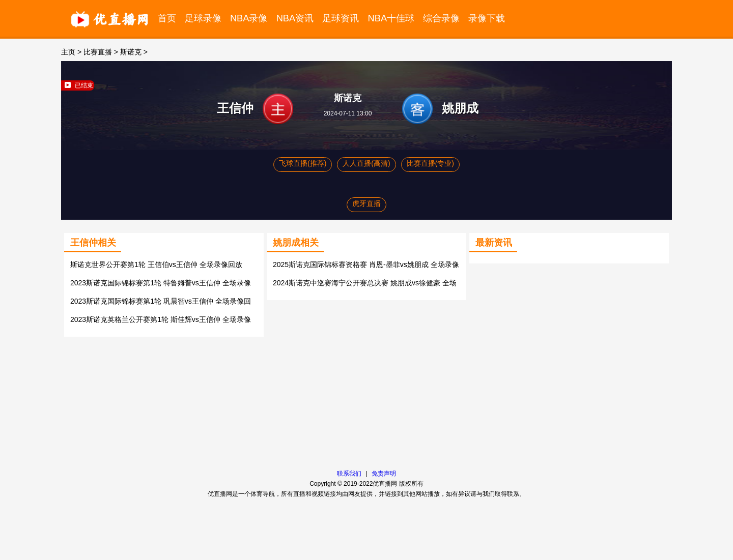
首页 (167, 18)
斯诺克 (131, 52)
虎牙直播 (366, 203)
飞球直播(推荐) (303, 163)
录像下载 (487, 18)
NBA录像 (249, 18)
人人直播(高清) (366, 163)
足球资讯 (341, 18)
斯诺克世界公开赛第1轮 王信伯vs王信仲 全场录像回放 (156, 264)
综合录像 (441, 18)
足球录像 (203, 18)
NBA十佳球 (391, 18)
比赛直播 (98, 52)
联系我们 (349, 474)
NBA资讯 (295, 18)
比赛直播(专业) (430, 163)
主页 (68, 52)
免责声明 (384, 474)
